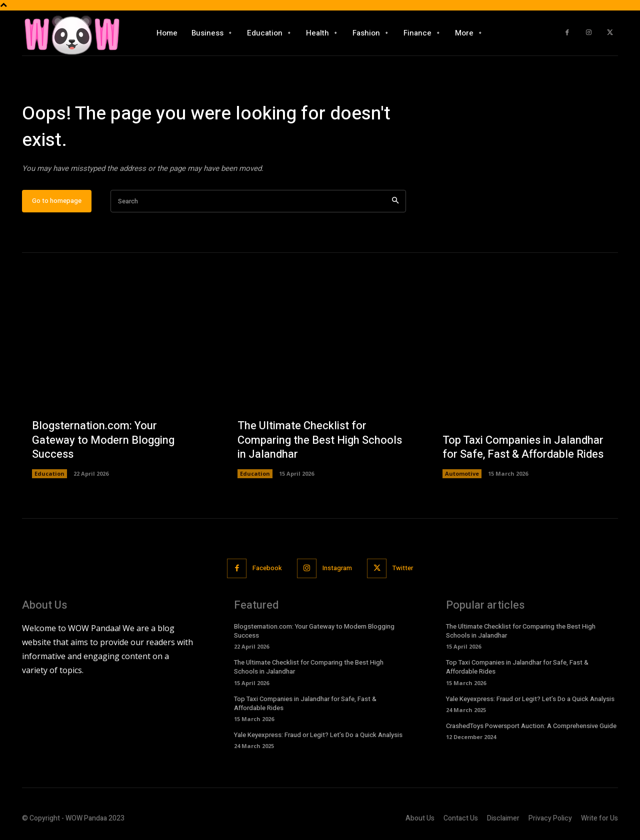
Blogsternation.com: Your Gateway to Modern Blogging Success (103, 440)
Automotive (462, 473)
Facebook (267, 568)
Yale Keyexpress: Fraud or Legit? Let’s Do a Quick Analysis (318, 735)
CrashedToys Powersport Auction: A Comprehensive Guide (531, 726)
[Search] (395, 201)
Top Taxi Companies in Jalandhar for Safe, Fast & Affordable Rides (523, 447)
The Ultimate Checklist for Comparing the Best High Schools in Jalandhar (320, 440)
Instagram (337, 568)
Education (49, 473)
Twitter (403, 568)
